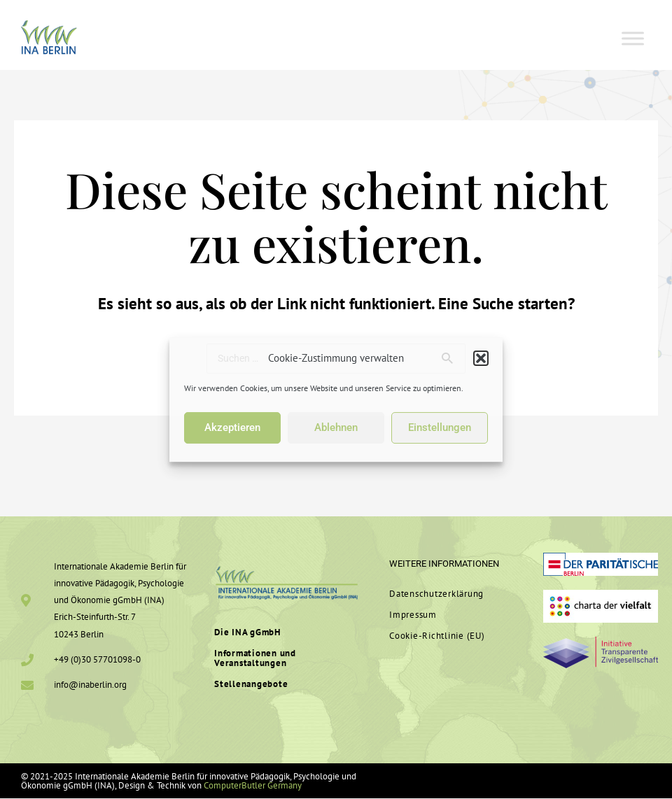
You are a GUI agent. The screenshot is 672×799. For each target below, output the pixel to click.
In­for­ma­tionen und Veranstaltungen (255, 659)
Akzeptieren (232, 427)
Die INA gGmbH (247, 633)
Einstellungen (440, 427)
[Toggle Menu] (633, 38)
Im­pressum (413, 615)
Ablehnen (336, 427)
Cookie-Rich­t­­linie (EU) (437, 636)
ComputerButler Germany (253, 786)
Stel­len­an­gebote (251, 685)
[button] (481, 358)
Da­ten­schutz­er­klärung (436, 594)
